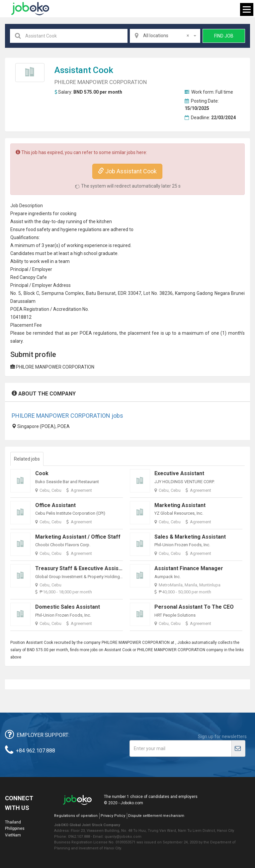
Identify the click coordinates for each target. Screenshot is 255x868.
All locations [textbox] (166, 36)
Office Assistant (55, 505)
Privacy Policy (113, 816)
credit (65, 309)
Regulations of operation (76, 816)
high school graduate (96, 253)
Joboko (30, 9)
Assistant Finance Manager (189, 568)
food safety (38, 229)
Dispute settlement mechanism (156, 816)
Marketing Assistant (180, 505)
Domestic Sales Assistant (68, 607)
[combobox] (165, 36)
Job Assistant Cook (127, 171)
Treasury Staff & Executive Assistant (82, 568)
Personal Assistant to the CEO (194, 607)
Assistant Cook (84, 70)
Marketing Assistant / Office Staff (78, 537)
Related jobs (27, 459)
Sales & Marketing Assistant (190, 537)
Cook (42, 473)
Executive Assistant (179, 473)
